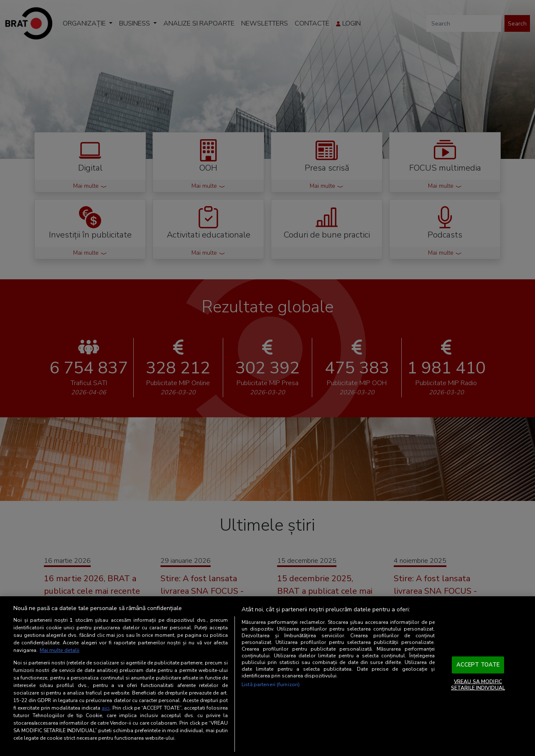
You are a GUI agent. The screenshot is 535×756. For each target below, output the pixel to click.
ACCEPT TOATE (478, 665)
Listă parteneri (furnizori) (271, 684)
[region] (267, 676)
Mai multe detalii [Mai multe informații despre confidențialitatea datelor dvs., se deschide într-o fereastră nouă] (60, 650)
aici (106, 708)
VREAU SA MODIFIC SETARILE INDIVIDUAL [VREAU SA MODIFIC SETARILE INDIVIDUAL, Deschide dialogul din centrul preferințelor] (478, 684)
